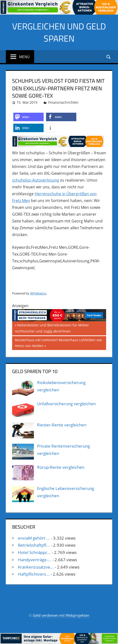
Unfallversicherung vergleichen (66, 404)
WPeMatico (38, 293)
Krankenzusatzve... (36, 567)
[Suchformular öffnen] (109, 57)
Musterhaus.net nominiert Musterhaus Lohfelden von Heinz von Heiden (58, 343)
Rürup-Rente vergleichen (61, 467)
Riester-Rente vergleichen (62, 425)
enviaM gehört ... (34, 538)
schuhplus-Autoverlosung (36, 180)
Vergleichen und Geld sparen (59, 32)
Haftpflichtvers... (34, 574)
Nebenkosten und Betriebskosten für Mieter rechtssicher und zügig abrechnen (52, 328)
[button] (28, 117)
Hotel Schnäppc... (34, 552)
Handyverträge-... (35, 560)
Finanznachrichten (63, 102)
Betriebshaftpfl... (34, 545)
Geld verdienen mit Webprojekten (61, 615)
